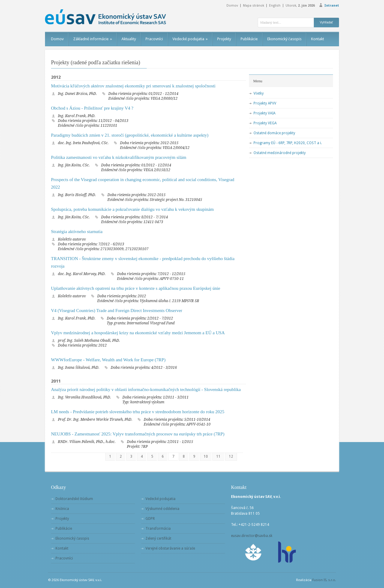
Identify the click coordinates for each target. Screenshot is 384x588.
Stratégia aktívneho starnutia (77, 232)
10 (206, 456)
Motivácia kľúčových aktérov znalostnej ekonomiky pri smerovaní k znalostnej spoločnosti (133, 86)
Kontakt (318, 39)
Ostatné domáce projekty (274, 133)
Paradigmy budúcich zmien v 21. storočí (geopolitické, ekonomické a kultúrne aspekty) (130, 135)
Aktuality (129, 39)
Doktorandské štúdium (74, 499)
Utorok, (300, 6)
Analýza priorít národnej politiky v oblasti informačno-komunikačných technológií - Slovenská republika (146, 389)
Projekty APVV (265, 103)
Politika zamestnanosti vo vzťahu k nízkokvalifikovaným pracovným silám (119, 157)
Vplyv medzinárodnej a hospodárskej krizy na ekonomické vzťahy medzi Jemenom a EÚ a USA (138, 333)
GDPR (150, 519)
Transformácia (158, 529)
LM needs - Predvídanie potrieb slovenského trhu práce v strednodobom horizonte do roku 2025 (138, 412)
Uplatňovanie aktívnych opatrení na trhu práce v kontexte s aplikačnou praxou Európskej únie (136, 288)
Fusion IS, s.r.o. (324, 580)
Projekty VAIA (264, 113)
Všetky (259, 93)
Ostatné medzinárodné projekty (280, 153)
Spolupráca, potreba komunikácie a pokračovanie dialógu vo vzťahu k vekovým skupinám (132, 209)
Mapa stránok (253, 6)
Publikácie (249, 39)
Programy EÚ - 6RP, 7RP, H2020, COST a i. (288, 143)
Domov (232, 6)
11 (218, 456)
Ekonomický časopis (284, 39)
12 (231, 456)
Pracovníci (154, 39)
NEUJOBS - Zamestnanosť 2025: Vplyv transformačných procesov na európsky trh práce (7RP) (138, 434)
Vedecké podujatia (190, 39)
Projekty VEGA (265, 123)
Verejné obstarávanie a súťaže (170, 548)
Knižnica (62, 509)
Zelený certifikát (158, 538)
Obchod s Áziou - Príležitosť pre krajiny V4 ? (92, 108)
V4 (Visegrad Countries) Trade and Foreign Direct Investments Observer (117, 311)
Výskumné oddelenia (162, 509)
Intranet (332, 6)
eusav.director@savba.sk (252, 536)
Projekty (224, 39)
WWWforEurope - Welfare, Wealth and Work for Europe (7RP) (108, 360)
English (275, 6)
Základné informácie (93, 39)
